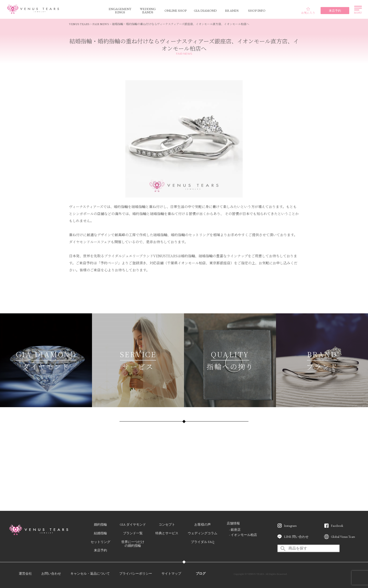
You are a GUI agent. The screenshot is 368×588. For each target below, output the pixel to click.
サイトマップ (171, 573)
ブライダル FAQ (203, 542)
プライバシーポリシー (136, 573)
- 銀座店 (235, 530)
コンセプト (167, 524)
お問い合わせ (51, 573)
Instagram (290, 526)
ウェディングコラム (203, 533)
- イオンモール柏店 (243, 535)
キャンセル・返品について (90, 573)
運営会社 (25, 573)
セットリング (100, 542)
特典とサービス (167, 533)
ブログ (201, 573)
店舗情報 (233, 523)
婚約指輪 (100, 524)
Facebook (337, 526)
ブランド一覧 (133, 533)
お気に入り (308, 11)
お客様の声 (203, 524)
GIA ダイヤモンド (133, 524)
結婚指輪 (100, 533)
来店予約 (100, 550)
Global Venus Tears (343, 537)
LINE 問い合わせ (296, 537)
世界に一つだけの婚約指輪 (133, 544)
